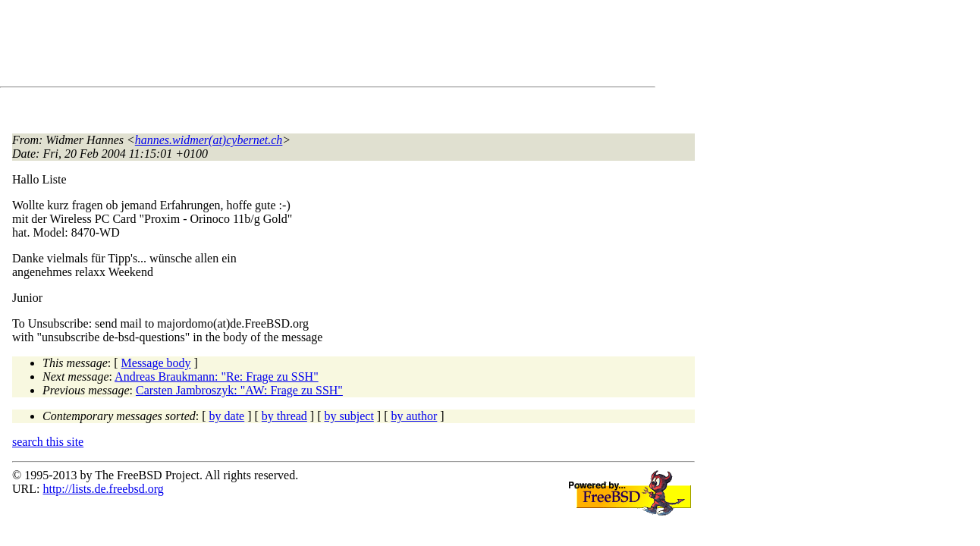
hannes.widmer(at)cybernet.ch (209, 140)
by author (414, 416)
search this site (48, 442)
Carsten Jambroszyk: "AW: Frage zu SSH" (239, 390)
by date (227, 416)
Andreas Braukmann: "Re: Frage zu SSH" (217, 377)
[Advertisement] (288, 46)
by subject (349, 416)
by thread (284, 416)
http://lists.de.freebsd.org (103, 489)
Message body (156, 363)
